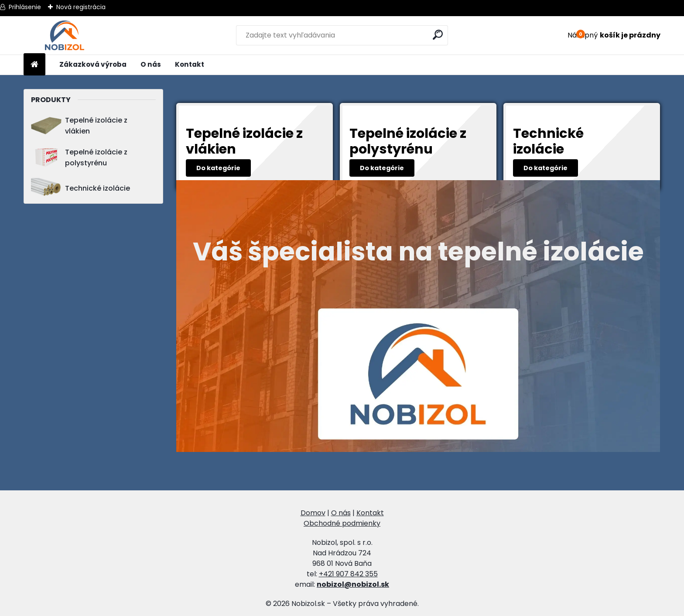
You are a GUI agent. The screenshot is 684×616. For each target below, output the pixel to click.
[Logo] (64, 35)
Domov (313, 513)
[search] (438, 35)
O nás (151, 64)
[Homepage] (34, 65)
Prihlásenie (25, 7)
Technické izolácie (80, 188)
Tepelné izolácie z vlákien (79, 126)
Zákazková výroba (93, 64)
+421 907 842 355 (348, 574)
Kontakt (190, 64)
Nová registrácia (81, 7)
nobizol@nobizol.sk (353, 584)
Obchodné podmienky (342, 523)
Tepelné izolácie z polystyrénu (79, 157)
